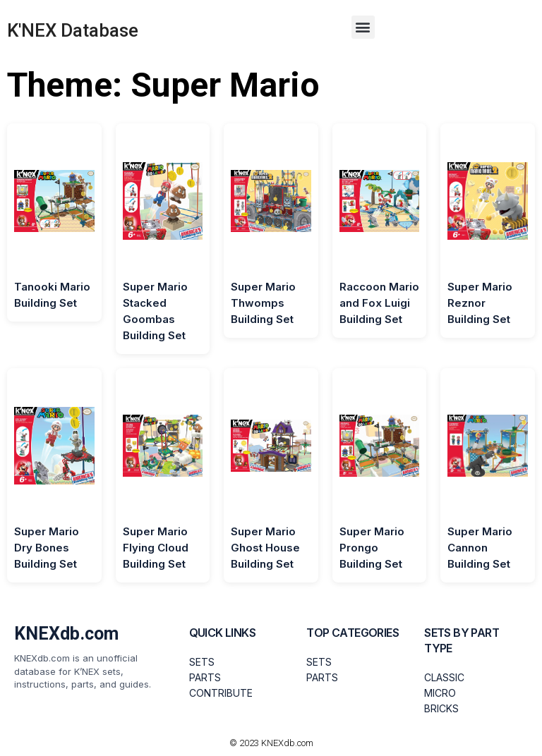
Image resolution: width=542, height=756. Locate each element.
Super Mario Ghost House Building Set (265, 548)
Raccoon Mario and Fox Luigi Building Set (379, 303)
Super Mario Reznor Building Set (480, 303)
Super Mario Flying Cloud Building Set (156, 548)
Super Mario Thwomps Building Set (263, 303)
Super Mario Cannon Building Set (480, 548)
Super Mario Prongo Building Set (372, 548)
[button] (363, 27)
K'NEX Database (73, 30)
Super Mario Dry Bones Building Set (47, 548)
